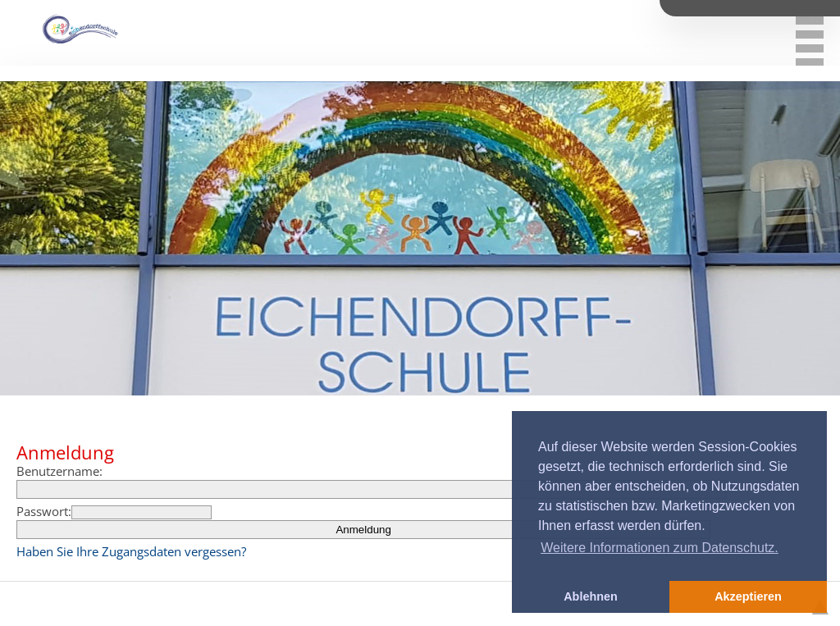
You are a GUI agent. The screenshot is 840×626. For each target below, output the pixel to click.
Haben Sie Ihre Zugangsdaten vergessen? (131, 551)
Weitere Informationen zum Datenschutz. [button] (660, 548)
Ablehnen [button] (591, 596)
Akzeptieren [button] (748, 596)
